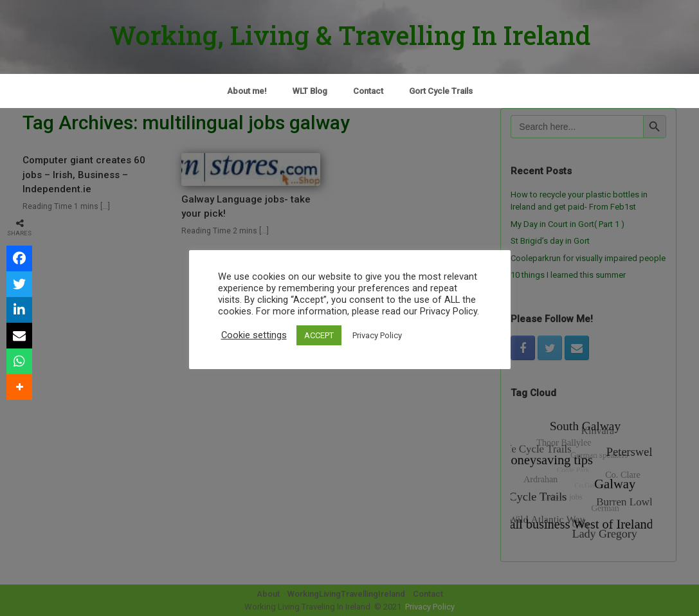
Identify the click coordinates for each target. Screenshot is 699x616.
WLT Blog (310, 91)
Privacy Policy (377, 335)
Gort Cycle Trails (441, 91)
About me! (247, 91)
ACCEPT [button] (319, 335)
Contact (368, 91)
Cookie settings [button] (254, 335)
